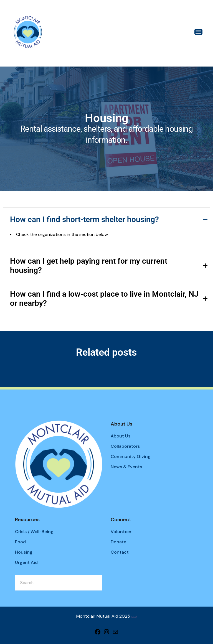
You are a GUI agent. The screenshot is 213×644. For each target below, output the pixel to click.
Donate (118, 542)
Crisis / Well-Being (34, 532)
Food (20, 542)
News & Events (126, 467)
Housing (24, 552)
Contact (120, 552)
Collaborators (125, 446)
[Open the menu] (198, 32)
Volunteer (121, 532)
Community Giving (131, 456)
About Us (121, 436)
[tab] (106, 219)
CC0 (134, 617)
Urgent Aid (26, 562)
